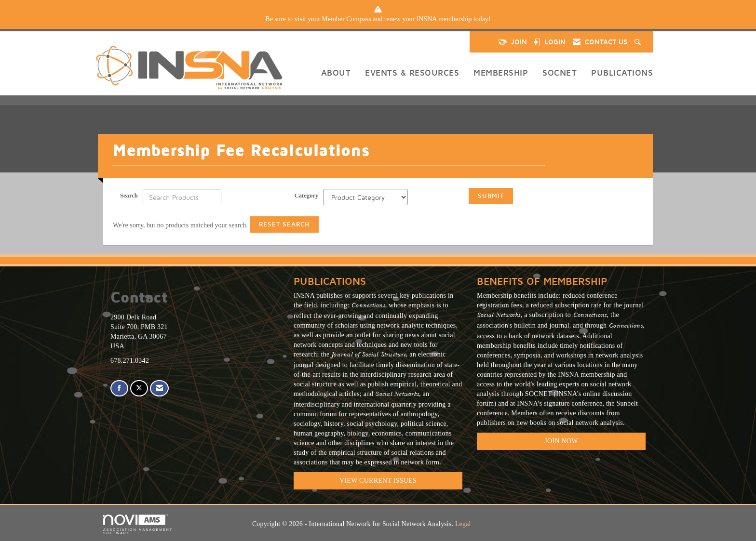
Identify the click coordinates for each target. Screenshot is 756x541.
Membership (501, 73)
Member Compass (346, 19)
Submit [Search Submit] (491, 196)
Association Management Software (138, 525)
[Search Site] (639, 42)
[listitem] (378, 19)
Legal (463, 524)
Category (307, 196)
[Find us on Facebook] (119, 389)
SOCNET (560, 73)
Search (129, 196)
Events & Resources (412, 73)
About (336, 73)
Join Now (561, 441)
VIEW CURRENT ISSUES (378, 481)
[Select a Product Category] (365, 197)
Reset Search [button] (284, 224)
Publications (622, 73)
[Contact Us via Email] (159, 389)
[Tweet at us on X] (139, 389)
